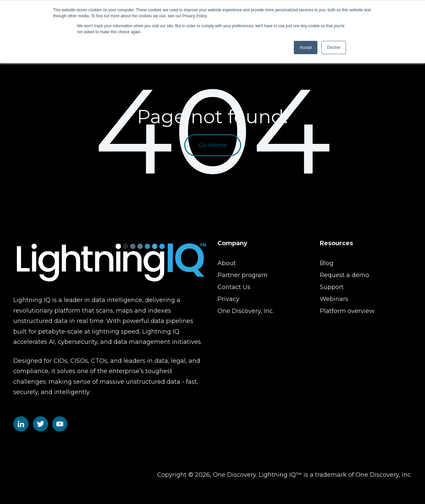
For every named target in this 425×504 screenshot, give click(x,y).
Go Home (213, 145)
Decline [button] (334, 48)
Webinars (334, 299)
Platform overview (347, 311)
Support (332, 287)
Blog (327, 263)
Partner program (243, 275)
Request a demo (344, 275)
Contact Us (234, 287)
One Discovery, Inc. (246, 311)
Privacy (228, 299)
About (227, 263)
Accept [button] (306, 48)
